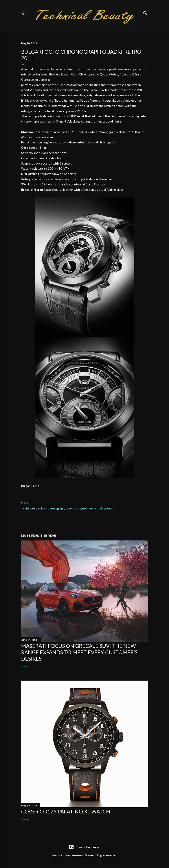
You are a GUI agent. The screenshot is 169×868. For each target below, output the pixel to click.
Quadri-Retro (88, 508)
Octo (69, 508)
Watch (109, 508)
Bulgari (42, 508)
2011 (34, 508)
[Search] (145, 12)
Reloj (101, 508)
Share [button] (25, 503)
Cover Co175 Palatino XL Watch (66, 811)
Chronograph (56, 508)
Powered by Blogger (85, 847)
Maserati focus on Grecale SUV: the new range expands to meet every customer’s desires (79, 652)
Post (76, 508)
